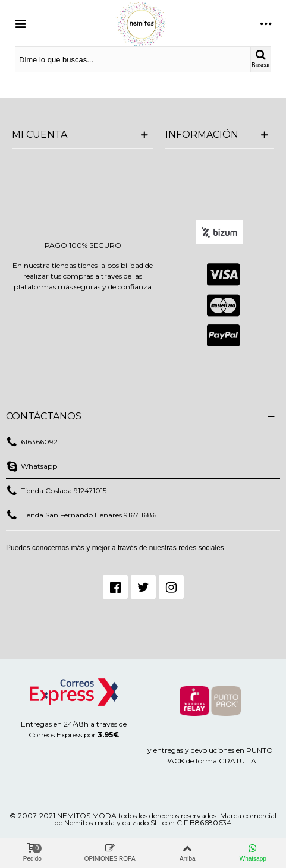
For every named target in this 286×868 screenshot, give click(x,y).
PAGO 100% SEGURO (83, 245)
